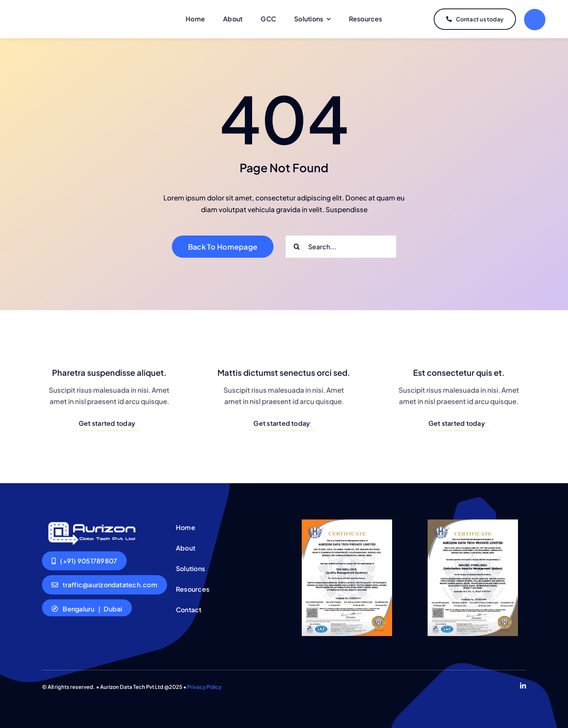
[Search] (297, 247)
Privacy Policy (204, 687)
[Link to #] (535, 20)
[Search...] (341, 247)
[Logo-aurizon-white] (91, 523)
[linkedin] (523, 685)
